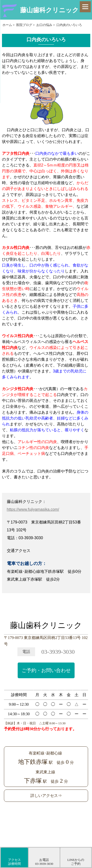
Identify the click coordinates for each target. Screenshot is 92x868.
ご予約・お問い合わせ (46, 670)
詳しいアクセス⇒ (46, 796)
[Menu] (85, 7)
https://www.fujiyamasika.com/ (33, 509)
